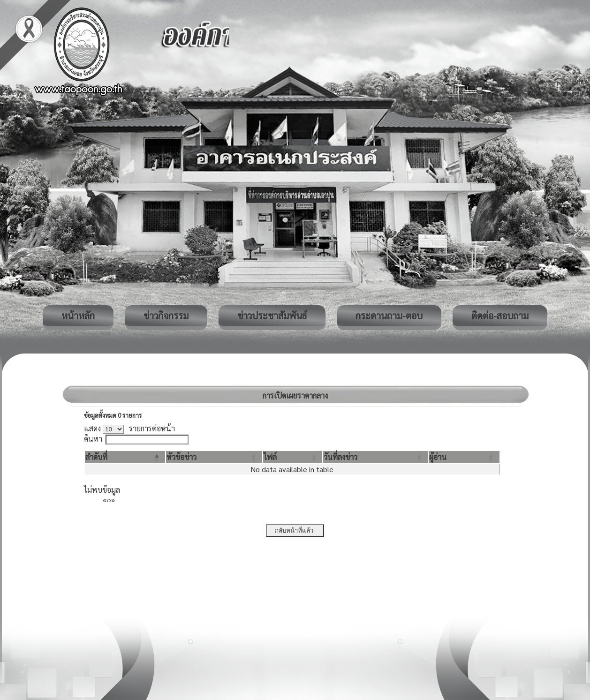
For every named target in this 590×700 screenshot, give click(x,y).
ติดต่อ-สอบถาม (500, 316)
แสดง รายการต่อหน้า (129, 428)
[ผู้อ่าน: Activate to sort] (464, 457)
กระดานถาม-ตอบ (389, 316)
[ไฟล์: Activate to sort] (293, 457)
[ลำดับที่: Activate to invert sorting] (125, 457)
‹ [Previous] (108, 500)
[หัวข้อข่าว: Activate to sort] (214, 457)
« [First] (105, 500)
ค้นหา (93, 439)
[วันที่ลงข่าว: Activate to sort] (375, 457)
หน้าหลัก (78, 316)
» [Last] (113, 500)
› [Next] (110, 500)
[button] (96, 457)
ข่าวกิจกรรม (166, 316)
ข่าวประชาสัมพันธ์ (272, 316)
